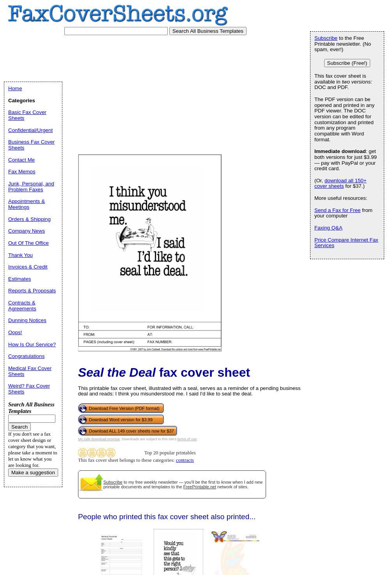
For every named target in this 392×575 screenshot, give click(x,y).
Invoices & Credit (28, 267)
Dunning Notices (27, 320)
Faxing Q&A (328, 228)
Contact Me (21, 160)
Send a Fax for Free (338, 210)
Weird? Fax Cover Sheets (29, 389)
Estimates (20, 279)
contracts (185, 460)
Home (15, 88)
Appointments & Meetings (27, 204)
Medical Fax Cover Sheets (30, 371)
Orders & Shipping (29, 219)
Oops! (15, 332)
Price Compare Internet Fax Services (346, 243)
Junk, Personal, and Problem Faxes (31, 187)
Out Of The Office (28, 243)
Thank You (20, 255)
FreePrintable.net (200, 487)
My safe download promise (99, 439)
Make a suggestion (33, 473)
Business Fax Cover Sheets (31, 145)
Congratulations (26, 356)
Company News (27, 231)
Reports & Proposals (32, 291)
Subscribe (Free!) (347, 63)
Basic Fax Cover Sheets (27, 115)
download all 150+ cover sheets (341, 183)
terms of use (187, 439)
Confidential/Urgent (30, 130)
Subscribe (113, 482)
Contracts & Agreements (22, 306)
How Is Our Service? (32, 344)
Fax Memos (22, 172)
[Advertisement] (73, 112)
